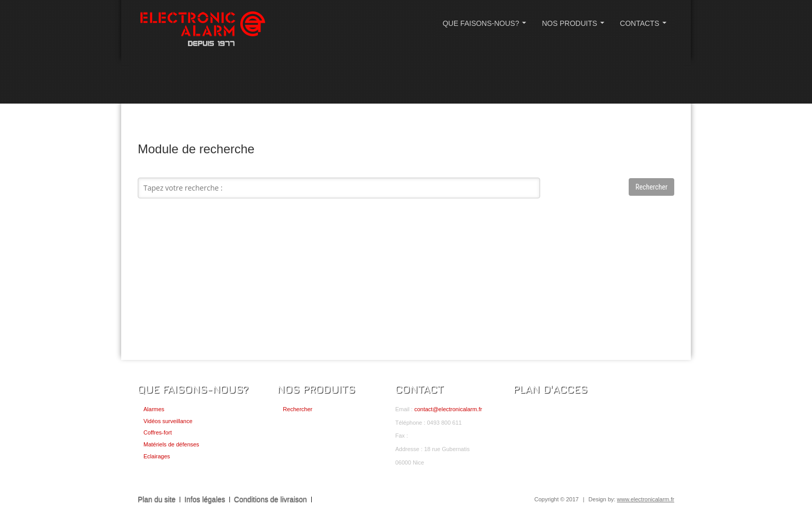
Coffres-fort (158, 432)
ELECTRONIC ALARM (202, 30)
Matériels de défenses (171, 444)
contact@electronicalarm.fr (448, 409)
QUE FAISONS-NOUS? (487, 26)
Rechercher (298, 409)
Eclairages (157, 456)
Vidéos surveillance (168, 421)
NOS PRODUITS (575, 26)
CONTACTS (645, 26)
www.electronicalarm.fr (646, 499)
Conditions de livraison (271, 499)
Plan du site (157, 499)
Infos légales (205, 499)
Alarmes (154, 409)
